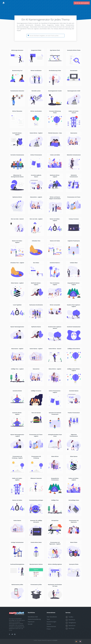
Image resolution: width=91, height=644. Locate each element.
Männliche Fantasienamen (74, 155)
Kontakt (30, 624)
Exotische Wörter (17, 391)
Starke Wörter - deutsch (55, 349)
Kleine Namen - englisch (17, 283)
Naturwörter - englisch (36, 197)
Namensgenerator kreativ (55, 91)
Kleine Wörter (55, 456)
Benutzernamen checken (36, 564)
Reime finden (74, 542)
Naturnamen (74, 133)
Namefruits (19, 627)
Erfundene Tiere (36, 241)
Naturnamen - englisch (17, 349)
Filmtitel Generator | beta (55, 133)
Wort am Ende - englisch (36, 219)
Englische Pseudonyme (74, 241)
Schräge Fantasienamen (17, 542)
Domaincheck (74, 71)
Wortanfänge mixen (74, 500)
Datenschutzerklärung (34, 619)
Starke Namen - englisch (36, 349)
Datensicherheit (51, 627)
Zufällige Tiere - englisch (17, 369)
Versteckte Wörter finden (74, 50)
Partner (49, 624)
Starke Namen (17, 520)
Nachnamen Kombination (36, 305)
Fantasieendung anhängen (36, 500)
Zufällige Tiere (55, 500)
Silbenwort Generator (36, 478)
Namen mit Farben (55, 241)
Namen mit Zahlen (17, 500)
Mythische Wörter (17, 197)
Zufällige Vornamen (36, 391)
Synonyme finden (74, 564)
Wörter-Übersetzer (17, 111)
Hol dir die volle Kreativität (82, 3)
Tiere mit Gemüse (36, 413)
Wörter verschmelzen (36, 111)
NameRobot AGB (33, 617)
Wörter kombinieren (36, 71)
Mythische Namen (36, 327)
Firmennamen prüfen (36, 585)
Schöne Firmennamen (36, 155)
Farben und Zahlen (55, 155)
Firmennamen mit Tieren (74, 197)
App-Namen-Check (55, 50)
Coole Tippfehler (17, 305)
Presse (49, 629)
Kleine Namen (74, 456)
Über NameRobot (52, 617)
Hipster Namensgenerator (17, 327)
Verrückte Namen (74, 391)
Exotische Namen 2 (55, 263)
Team (48, 619)
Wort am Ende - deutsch (17, 219)
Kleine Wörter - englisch (55, 369)
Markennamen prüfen (17, 585)
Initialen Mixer (74, 263)
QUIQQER (55, 640)
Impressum (31, 622)
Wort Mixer (36, 263)
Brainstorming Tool (17, 71)
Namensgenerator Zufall (74, 91)
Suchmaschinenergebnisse (17, 564)
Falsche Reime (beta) (36, 542)
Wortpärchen (55, 520)
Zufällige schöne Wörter (74, 349)
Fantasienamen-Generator (17, 91)
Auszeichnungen (51, 622)
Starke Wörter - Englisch (36, 133)
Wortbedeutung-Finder (55, 71)
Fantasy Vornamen (74, 219)
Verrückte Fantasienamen (17, 155)
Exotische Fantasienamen (74, 327)
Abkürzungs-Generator (17, 50)
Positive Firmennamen (74, 413)
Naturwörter (36, 369)
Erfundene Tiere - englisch (17, 263)
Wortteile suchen (36, 91)
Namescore (12, 629)
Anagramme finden (36, 50)
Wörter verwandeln (55, 305)
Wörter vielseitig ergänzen (55, 564)
